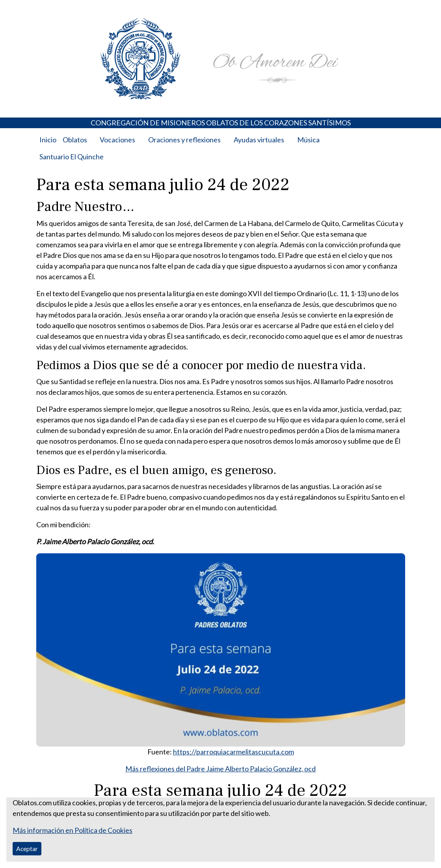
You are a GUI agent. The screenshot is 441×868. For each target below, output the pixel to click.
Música (308, 140)
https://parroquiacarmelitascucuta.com (234, 752)
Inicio (48, 140)
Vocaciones (117, 140)
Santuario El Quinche (72, 157)
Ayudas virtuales (259, 140)
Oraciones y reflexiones (184, 140)
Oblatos (75, 140)
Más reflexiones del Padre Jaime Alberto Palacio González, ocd (220, 769)
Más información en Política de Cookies (73, 830)
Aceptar (27, 848)
